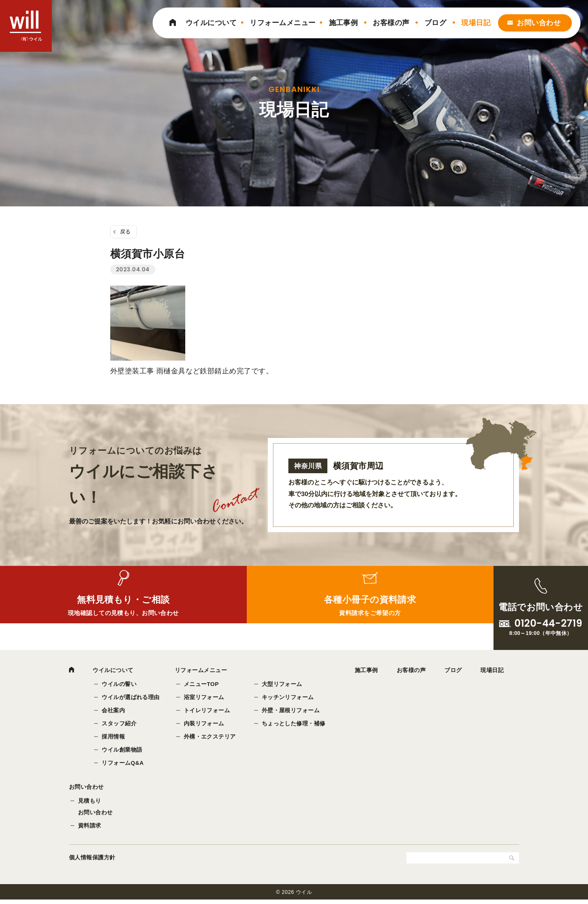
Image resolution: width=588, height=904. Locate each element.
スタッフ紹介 (120, 724)
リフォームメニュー (283, 23)
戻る (125, 232)
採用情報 (114, 737)
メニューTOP (202, 685)
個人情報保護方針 (92, 861)
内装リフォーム (205, 724)
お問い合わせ (539, 23)
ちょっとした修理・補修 (294, 724)
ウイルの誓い (120, 685)
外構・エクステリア (211, 737)
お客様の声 (391, 23)
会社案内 (114, 711)
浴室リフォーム (205, 698)
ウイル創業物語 (123, 750)
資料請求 (90, 830)
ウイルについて (211, 23)
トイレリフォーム (208, 711)
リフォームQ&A (123, 763)
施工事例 (343, 23)
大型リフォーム (283, 685)
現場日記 (476, 23)
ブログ (435, 23)
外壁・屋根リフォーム (292, 711)
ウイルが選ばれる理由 (131, 698)
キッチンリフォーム (289, 698)
